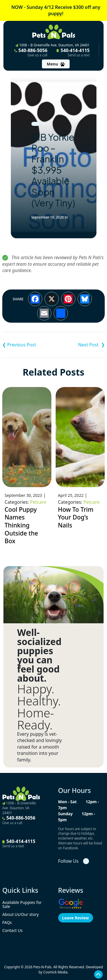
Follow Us (68, 861)
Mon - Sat (67, 802)
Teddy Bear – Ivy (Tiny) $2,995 (79, 345)
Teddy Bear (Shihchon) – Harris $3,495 (28, 345)
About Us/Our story (21, 914)
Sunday (65, 814)
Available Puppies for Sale (22, 904)
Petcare (38, 502)
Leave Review (76, 918)
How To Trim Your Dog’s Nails (76, 517)
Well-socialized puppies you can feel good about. (39, 655)
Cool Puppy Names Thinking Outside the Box (21, 525)
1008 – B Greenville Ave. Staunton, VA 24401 (53, 45)
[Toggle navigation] (56, 64)
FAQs (7, 922)
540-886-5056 (31, 52)
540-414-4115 (73, 52)
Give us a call (37, 55)
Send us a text (79, 55)
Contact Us (12, 930)
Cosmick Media (55, 972)
